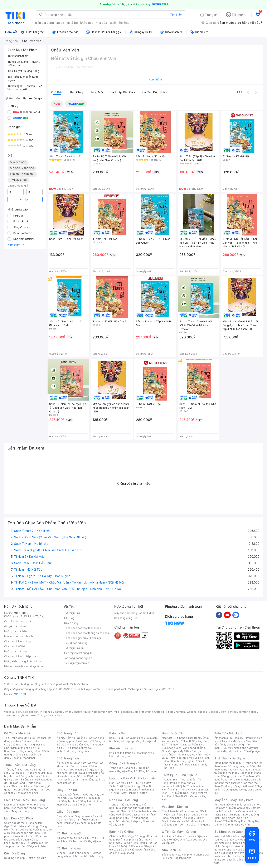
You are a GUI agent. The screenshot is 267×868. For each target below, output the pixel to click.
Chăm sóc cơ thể (22, 830)
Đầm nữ (70, 738)
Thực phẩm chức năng (24, 826)
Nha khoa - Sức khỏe (184, 821)
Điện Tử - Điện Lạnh (229, 733)
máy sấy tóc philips (240, 840)
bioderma (99, 712)
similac (232, 712)
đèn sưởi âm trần (232, 860)
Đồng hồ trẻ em (148, 771)
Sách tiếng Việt (171, 855)
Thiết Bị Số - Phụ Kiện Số (180, 775)
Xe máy (173, 840)
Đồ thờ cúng (123, 821)
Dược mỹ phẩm (37, 846)
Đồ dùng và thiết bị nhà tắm (134, 815)
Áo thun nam (64, 763)
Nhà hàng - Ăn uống (182, 818)
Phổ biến (57, 92)
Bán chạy (77, 92)
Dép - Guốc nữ (83, 795)
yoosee (214, 712)
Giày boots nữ (71, 801)
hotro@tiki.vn (35, 661)
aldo (137, 712)
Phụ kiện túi (94, 841)
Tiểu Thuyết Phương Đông (23, 71)
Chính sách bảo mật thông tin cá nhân (86, 633)
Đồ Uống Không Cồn (131, 850)
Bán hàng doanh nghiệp (78, 658)
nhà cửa (101, 23)
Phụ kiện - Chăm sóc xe (176, 836)
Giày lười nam (65, 816)
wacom (191, 712)
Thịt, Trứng (23, 770)
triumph (147, 712)
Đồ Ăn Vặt (122, 846)
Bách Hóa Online (122, 832)
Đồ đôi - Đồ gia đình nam (84, 773)
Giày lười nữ (88, 801)
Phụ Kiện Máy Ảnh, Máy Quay (232, 805)
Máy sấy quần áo (233, 751)
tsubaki (58, 715)
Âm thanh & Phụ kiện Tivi (229, 738)
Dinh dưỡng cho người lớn (26, 751)
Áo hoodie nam (73, 770)
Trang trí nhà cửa (119, 805)
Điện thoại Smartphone (18, 805)
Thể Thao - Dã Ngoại (230, 758)
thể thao (124, 23)
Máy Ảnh (246, 825)
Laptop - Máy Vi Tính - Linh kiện (133, 778)
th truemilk (46, 712)
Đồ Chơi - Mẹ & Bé (17, 733)
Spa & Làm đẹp (187, 815)
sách (113, 23)
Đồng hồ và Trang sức (125, 763)
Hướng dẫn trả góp (15, 651)
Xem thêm (16, 245)
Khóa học (194, 811)
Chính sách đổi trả (15, 646)
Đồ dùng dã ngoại (239, 766)
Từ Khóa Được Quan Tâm (233, 832)
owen (68, 712)
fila (50, 715)
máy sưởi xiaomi (242, 850)
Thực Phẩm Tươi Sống (20, 765)
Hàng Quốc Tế (172, 733)
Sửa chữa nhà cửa (127, 808)
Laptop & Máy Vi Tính (190, 758)
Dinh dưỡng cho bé (23, 748)
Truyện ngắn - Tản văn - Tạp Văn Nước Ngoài (25, 88)
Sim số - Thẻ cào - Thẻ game (192, 825)
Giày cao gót (64, 795)
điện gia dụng (44, 23)
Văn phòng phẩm (192, 855)
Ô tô (182, 840)
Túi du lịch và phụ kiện (130, 738)
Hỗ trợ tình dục (34, 843)
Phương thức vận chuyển (19, 636)
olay (223, 712)
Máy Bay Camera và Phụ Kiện (237, 823)
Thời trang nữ (67, 733)
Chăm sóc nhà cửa (27, 793)
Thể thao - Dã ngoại (179, 745)
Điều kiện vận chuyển (76, 663)
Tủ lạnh (226, 741)
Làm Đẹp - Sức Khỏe (19, 818)
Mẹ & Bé (185, 751)
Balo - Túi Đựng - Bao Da (237, 815)
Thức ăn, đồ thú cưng (23, 790)
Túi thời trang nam (70, 848)
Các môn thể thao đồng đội (238, 780)
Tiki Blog (69, 618)
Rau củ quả (17, 773)
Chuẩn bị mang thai (23, 758)
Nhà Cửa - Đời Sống (124, 800)
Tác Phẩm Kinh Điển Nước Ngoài (23, 78)
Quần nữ (82, 738)
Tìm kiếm (176, 15)
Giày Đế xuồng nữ (80, 805)
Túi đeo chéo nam (78, 853)
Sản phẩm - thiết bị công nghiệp (186, 760)
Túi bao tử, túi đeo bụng (89, 856)
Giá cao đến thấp (154, 92)
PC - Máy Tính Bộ (126, 793)
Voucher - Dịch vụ (175, 807)
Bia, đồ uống (18, 783)
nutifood (159, 712)
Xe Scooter (194, 840)
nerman (180, 712)
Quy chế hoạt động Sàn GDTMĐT (134, 613)
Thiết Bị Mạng (130, 790)
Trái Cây (9, 770)
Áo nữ (60, 738)
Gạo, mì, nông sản (24, 780)
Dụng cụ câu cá (232, 776)
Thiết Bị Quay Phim (236, 821)
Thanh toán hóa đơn (174, 811)
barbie (59, 712)
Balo (112, 738)
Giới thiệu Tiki (72, 613)
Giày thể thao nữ (245, 786)
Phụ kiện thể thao (238, 770)
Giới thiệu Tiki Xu (74, 648)
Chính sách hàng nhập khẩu (21, 656)
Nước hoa (18, 843)
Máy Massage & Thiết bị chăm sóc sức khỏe (28, 831)
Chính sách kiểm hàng (17, 641)
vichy (42, 715)
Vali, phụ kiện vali (146, 741)
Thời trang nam (68, 758)
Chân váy (82, 745)
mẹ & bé (72, 23)
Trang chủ (212, 15)
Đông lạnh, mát (30, 776)
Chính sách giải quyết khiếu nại (82, 638)
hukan (33, 715)
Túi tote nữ (79, 841)
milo (116, 712)
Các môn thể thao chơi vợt (238, 781)
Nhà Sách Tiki (172, 850)
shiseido (9, 715)
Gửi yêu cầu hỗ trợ (15, 626)
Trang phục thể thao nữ (228, 763)
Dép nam (76, 820)
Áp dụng (25, 199)
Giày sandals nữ (77, 798)
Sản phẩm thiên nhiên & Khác (25, 835)
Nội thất (127, 811)
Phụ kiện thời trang (123, 748)
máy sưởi (220, 836)
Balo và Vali (118, 733)
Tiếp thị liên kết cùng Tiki (79, 653)
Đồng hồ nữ (130, 768)
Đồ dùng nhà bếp (14, 858)
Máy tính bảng (21, 811)
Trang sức (115, 768)
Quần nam (80, 763)
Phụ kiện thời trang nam (132, 755)
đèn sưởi (232, 836)
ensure (78, 712)
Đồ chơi (41, 738)
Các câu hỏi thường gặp (18, 621)
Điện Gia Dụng (14, 853)
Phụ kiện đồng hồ (127, 771)
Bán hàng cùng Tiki (126, 618)
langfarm (22, 715)
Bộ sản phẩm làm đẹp (26, 845)
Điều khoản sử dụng (76, 643)
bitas (254, 712)
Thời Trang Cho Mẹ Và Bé (20, 738)
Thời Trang (194, 738)
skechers (127, 712)
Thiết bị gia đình (37, 858)
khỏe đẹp (87, 23)
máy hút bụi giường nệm (237, 851)
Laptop (143, 793)
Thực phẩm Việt (36, 773)
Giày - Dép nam (68, 812)
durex (88, 712)
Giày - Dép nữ (67, 790)
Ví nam (61, 853)
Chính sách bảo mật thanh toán (82, 628)
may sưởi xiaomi (233, 846)
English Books (183, 858)
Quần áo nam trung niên (78, 780)
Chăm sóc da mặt (15, 823)
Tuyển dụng (71, 623)
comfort (244, 712)
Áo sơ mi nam (80, 766)
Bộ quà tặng (127, 853)
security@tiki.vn (34, 666)
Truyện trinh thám (18, 56)
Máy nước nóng (237, 748)
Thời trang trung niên (76, 751)
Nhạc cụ (137, 821)
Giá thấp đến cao (122, 92)
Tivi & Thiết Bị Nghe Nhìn (183, 763)
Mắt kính (142, 753)
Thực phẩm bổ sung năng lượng (239, 788)
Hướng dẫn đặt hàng (16, 631)
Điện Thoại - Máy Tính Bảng (25, 800)
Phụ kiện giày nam (75, 823)
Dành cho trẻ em (22, 786)
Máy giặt (226, 745)
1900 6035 (21, 694)
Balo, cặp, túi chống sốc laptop (133, 740)
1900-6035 (21, 613)
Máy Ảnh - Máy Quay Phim (234, 800)
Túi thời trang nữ (69, 833)
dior (18, 712)
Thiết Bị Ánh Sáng (238, 808)
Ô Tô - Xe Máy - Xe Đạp (179, 832)
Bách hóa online (180, 755)
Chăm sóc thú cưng (121, 836)
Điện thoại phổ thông (23, 808)
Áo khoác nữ (85, 741)
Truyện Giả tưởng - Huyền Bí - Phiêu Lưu (24, 63)
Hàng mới (96, 92)
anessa (202, 712)
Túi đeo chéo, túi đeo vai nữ (73, 838)
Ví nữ (95, 838)
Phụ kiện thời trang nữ (122, 753)
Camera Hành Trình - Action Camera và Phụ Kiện (237, 811)
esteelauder (30, 712)
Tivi (223, 748)
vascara (9, 712)
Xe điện (197, 836)
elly (110, 712)
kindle (170, 712)
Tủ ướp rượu (253, 751)
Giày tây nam (83, 816)
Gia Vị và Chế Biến (127, 843)
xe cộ (60, 23)
